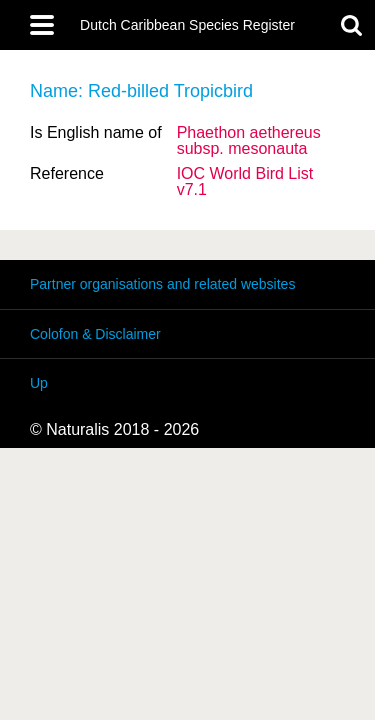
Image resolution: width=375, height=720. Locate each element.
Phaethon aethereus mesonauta (249, 140)
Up (39, 383)
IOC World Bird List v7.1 (245, 181)
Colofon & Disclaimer (95, 334)
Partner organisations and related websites (162, 284)
